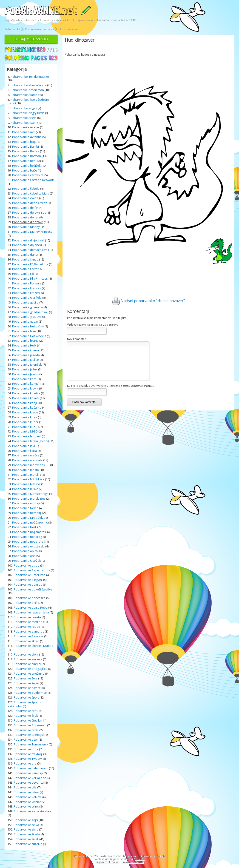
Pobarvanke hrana (25, 341)
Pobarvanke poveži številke (33, 589)
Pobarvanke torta (26, 749)
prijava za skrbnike (107, 862)
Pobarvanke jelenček (27, 364)
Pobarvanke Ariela (24, 118)
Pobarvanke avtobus (27, 137)
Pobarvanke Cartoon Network (33, 180)
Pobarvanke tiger (26, 739)
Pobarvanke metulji (26, 475)
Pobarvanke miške (25, 489)
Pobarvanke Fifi (23, 274)
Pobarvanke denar (25, 217)
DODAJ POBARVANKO (31, 39)
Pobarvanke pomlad (28, 584)
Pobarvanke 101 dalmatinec (30, 77)
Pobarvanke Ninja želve (29, 518)
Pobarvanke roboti (27, 627)
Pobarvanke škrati (27, 641)
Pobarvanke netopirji (27, 513)
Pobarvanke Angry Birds (27, 113)
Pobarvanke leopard (27, 436)
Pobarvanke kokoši (26, 398)
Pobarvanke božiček (26, 166)
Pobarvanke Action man (27, 90)
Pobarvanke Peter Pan (30, 575)
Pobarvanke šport (26, 697)
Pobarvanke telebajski (30, 735)
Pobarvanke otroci (27, 565)
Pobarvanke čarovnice (28, 175)
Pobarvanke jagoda (26, 355)
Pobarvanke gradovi (26, 317)
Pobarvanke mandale (27, 460)
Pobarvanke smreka (28, 659)
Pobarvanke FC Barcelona (30, 264)
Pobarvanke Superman (30, 725)
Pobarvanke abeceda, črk (28, 85)
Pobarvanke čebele (26, 189)
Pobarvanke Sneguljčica (31, 669)
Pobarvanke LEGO (25, 431)
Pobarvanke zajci (26, 820)
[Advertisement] (148, 71)
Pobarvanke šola (26, 678)
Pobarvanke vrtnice (27, 802)
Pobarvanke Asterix (24, 123)
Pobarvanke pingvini (28, 580)
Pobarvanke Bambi (26, 146)
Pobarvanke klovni (25, 388)
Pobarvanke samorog (29, 631)
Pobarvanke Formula (27, 283)
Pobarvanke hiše (24, 331)
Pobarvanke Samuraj (29, 636)
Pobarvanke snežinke (29, 673)
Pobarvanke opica (25, 551)
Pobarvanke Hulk (24, 345)
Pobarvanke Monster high (30, 494)
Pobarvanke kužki (25, 427)
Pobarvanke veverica (29, 782)
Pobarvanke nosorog (27, 537)
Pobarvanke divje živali (28, 240)
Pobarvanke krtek (25, 417)
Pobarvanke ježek (25, 369)
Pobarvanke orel (24, 556)
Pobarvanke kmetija (26, 393)
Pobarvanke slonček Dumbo (34, 646)
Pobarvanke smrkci (27, 664)
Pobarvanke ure (25, 763)
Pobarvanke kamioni (27, 384)
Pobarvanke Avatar (26, 127)
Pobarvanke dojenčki (27, 245)
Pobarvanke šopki (26, 683)
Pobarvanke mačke (26, 455)
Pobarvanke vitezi (26, 792)
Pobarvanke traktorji (28, 754)
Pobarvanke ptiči (26, 603)
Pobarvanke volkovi (28, 797)
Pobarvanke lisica (25, 451)
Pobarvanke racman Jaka (31, 612)
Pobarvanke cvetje (25, 198)
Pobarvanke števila (27, 720)
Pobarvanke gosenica (27, 307)
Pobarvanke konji (24, 403)
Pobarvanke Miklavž (26, 484)
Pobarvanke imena (26, 350)
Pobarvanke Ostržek (27, 561)
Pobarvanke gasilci (25, 302)
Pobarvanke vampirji (28, 773)
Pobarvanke (12, 29)
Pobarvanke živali (26, 839)
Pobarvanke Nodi (24, 527)
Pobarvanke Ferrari (26, 269)
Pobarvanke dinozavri (40, 29)
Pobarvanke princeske (30, 598)
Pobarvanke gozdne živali (30, 312)
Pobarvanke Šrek (26, 716)
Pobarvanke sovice (27, 688)
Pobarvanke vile (25, 787)
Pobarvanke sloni (26, 654)
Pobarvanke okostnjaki (28, 546)
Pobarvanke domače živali (31, 250)
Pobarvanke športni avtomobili (24, 704)
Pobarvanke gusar (25, 321)
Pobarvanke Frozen (26, 293)
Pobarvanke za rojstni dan (32, 811)
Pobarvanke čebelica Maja (31, 193)
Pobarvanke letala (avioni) (30, 441)
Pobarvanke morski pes (29, 498)
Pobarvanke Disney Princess (32, 232)
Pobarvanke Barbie (26, 151)
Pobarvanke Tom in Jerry (31, 744)
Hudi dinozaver (69, 29)
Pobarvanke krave (25, 412)
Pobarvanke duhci (25, 255)
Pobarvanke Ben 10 (26, 161)
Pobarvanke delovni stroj (30, 212)
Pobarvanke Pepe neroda (32, 570)
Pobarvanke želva (26, 825)
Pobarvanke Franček (27, 288)
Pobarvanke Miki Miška (28, 479)
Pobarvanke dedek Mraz (30, 203)
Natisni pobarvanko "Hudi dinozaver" (149, 301)
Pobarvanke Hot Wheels (29, 336)
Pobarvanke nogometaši (29, 532)
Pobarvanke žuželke (28, 844)
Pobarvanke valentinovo (31, 768)
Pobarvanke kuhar (25, 422)
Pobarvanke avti (24, 132)
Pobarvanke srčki (26, 711)
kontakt (140, 859)
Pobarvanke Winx (26, 806)
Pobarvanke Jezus (25, 374)
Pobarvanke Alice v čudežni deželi (28, 102)
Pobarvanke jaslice (26, 360)
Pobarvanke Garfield (27, 298)
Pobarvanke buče (25, 170)
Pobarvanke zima (26, 829)
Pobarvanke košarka (27, 407)
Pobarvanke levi (24, 446)
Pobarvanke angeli (24, 108)
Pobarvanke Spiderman (30, 693)
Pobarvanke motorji (26, 503)
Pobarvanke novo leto (28, 541)
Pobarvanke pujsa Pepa (31, 607)
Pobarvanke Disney (26, 227)
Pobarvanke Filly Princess (30, 278)
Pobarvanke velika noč (30, 778)
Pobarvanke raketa (27, 617)
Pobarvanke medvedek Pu (31, 465)
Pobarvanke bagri (25, 142)
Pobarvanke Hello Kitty (28, 326)
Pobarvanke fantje (25, 259)
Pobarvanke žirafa (27, 834)
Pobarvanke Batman (27, 156)
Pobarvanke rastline (28, 622)
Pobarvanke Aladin (24, 95)
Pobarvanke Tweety (28, 759)
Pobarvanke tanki (26, 730)
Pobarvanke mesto (26, 470)
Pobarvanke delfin (25, 208)
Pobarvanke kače (24, 379)
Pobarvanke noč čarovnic (30, 522)
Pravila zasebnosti (133, 862)
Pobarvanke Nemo (25, 508)
